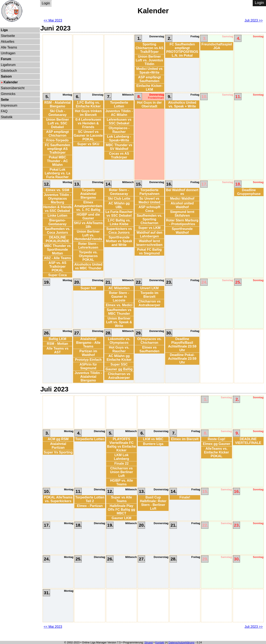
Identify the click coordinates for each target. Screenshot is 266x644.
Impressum (9, 105)
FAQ (4, 111)
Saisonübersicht (13, 88)
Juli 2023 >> (254, 20)
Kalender (11, 82)
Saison (6, 76)
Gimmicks (8, 94)
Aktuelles (8, 42)
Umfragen (8, 53)
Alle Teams (9, 47)
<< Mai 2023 (53, 20)
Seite (5, 100)
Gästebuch (9, 71)
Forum (6, 59)
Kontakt (160, 642)
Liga (4, 30)
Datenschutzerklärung (181, 642)
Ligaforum (8, 65)
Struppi (149, 642)
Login (46, 3)
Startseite (8, 36)
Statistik (7, 117)
